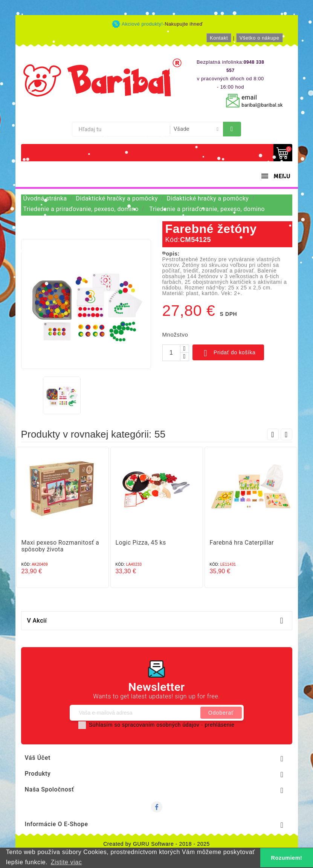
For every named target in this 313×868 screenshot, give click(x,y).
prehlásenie (220, 725)
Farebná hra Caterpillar (242, 543)
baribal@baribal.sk (262, 105)
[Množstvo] (171, 353)
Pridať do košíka (228, 353)
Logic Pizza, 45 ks (141, 543)
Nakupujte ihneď (184, 24)
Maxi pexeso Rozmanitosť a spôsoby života (60, 546)
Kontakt (219, 38)
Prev (273, 434)
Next (286, 434)
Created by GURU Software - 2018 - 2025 (156, 844)
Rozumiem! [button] (287, 858)
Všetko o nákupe (260, 38)
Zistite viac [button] (66, 862)
